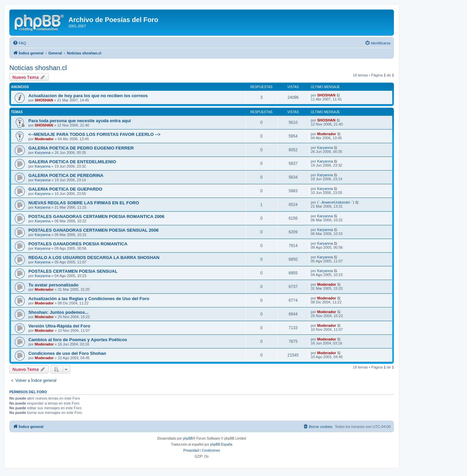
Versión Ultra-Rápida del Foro (59, 326)
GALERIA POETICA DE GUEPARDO (65, 189)
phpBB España (221, 444)
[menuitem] (19, 43)
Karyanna (43, 153)
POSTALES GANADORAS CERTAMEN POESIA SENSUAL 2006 (93, 230)
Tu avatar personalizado (53, 285)
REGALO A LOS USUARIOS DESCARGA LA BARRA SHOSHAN (94, 258)
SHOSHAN (44, 100)
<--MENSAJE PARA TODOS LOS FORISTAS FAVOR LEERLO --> (94, 134)
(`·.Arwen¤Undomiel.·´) (336, 202)
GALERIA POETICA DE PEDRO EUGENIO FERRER (81, 148)
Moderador (44, 139)
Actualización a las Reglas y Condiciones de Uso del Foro (89, 299)
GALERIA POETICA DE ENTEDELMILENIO (72, 162)
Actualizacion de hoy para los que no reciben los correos (88, 96)
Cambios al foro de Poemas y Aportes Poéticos (78, 340)
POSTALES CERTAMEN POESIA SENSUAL (73, 271)
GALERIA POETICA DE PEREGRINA (66, 175)
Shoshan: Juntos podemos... (58, 312)
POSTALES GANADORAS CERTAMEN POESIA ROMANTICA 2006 (96, 216)
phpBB (188, 438)
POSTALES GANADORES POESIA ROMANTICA (78, 244)
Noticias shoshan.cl (38, 68)
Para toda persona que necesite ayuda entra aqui (80, 121)
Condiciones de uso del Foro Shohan (67, 353)
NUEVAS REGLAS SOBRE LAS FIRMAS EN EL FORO (84, 203)
